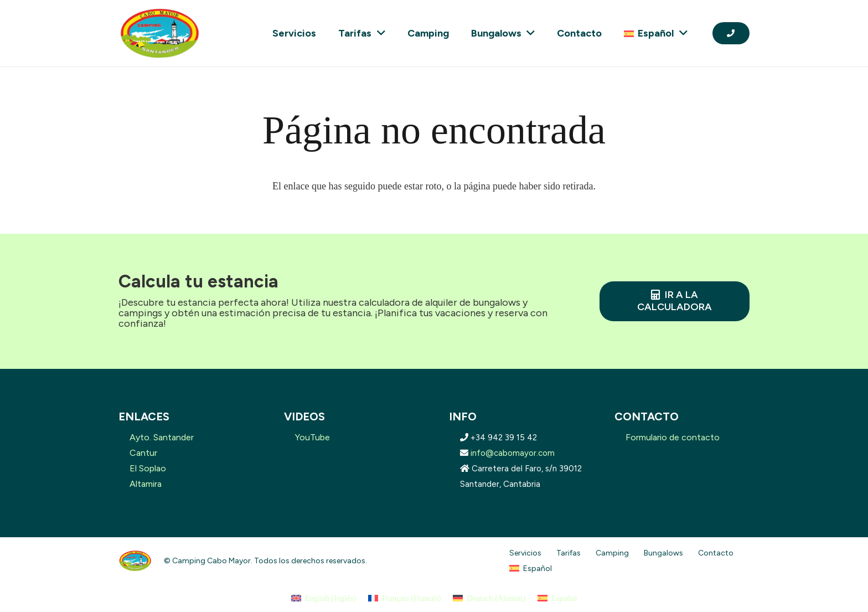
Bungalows (663, 553)
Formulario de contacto (673, 437)
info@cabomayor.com (513, 453)
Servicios (525, 553)
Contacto (716, 553)
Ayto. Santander (162, 437)
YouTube (312, 437)
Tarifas (569, 553)
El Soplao (148, 468)
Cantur (143, 453)
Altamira (146, 484)
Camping (612, 553)
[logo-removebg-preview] (159, 34)
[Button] (731, 33)
